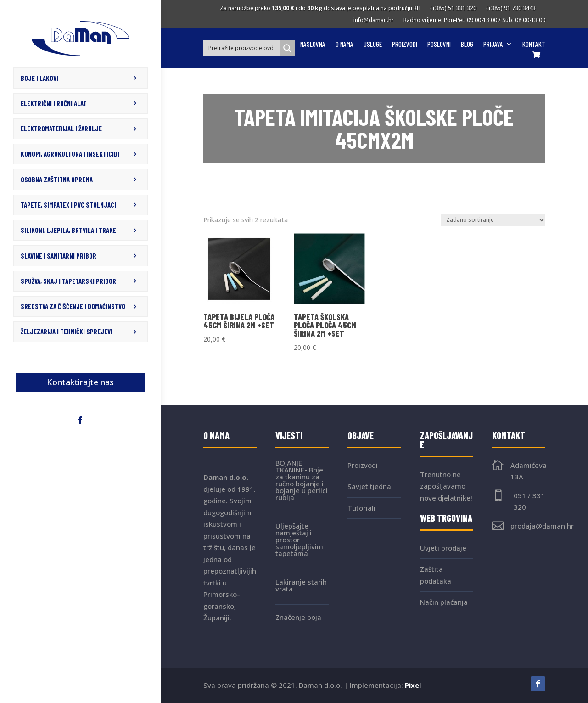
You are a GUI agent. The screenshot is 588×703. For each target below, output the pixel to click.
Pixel (413, 685)
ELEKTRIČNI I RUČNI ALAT (54, 103)
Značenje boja (298, 617)
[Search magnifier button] (287, 48)
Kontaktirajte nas (80, 377)
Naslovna (313, 45)
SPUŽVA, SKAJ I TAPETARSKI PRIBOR (68, 277)
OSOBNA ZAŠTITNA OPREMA (57, 178)
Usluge (373, 45)
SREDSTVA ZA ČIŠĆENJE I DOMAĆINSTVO (73, 303)
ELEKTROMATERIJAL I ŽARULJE (61, 128)
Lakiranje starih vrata (301, 585)
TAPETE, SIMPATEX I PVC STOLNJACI (68, 202)
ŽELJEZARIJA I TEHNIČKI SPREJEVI (67, 327)
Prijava (493, 45)
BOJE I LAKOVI (39, 78)
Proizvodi (405, 45)
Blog (467, 45)
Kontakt (534, 45)
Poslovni (439, 45)
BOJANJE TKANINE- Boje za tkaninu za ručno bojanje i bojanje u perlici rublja (302, 480)
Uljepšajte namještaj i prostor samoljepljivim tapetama (299, 540)
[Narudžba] (493, 220)
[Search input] (242, 48)
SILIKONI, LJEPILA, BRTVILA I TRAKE (68, 227)
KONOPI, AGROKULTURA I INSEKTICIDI (70, 152)
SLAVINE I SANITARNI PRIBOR (59, 253)
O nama (344, 45)
